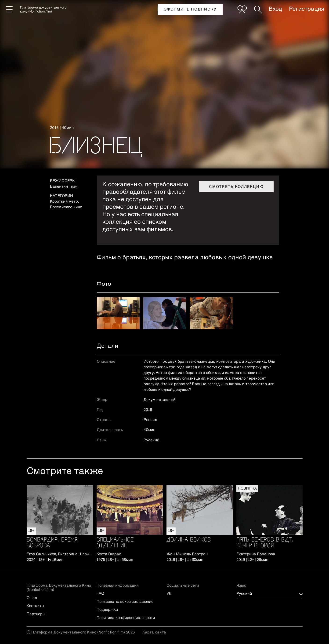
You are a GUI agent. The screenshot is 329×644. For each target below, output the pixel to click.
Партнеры (36, 614)
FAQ (100, 594)
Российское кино (66, 207)
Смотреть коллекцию (236, 187)
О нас (32, 598)
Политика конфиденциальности (126, 618)
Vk (169, 594)
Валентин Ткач (64, 187)
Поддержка (107, 610)
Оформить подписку (190, 10)
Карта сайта (154, 633)
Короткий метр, (65, 202)
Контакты (35, 606)
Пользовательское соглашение (125, 602)
